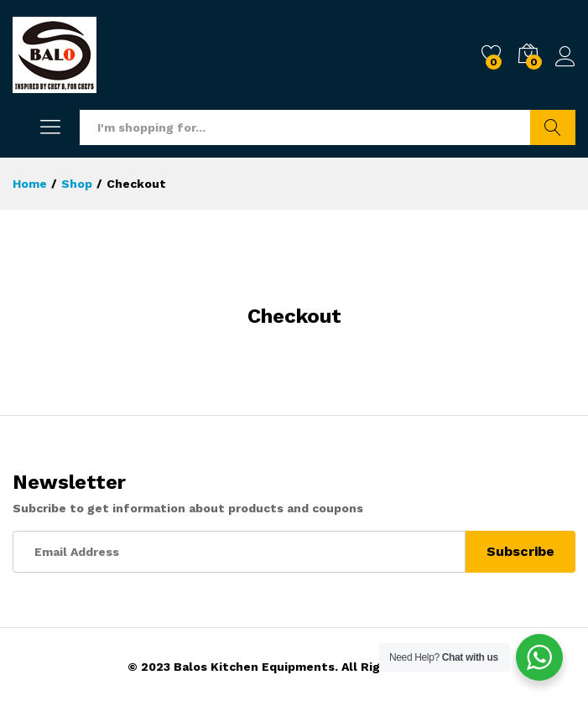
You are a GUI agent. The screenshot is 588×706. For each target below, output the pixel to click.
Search (553, 127)
